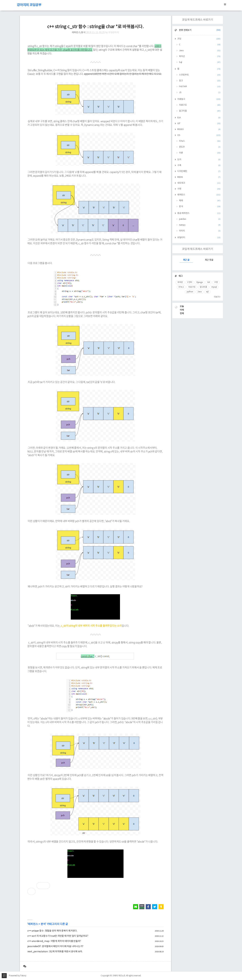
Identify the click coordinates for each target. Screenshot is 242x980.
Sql (200, 62)
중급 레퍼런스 (199, 213)
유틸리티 (199, 238)
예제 (200, 201)
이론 (200, 153)
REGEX (199, 129)
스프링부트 (200, 75)
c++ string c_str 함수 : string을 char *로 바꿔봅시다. (95, 27)
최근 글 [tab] (186, 260)
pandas (200, 219)
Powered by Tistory (18, 976)
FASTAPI (200, 87)
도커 (199, 160)
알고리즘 (200, 111)
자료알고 (199, 99)
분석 (43, 924)
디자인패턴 (199, 171)
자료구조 (200, 105)
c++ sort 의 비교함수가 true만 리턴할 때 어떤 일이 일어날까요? (58, 936)
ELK (199, 118)
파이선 (200, 56)
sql (207, 292)
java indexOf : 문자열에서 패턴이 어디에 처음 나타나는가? (55, 946)
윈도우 (200, 147)
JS (200, 92)
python (190, 292)
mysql (214, 287)
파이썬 (180, 282)
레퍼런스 (33, 924)
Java (200, 51)
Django (200, 282)
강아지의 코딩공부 (29, 5)
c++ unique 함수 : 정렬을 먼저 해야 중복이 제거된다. (52, 931)
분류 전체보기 (200, 30)
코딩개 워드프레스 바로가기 (198, 20)
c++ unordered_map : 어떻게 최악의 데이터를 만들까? (54, 941)
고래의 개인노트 (119, 976)
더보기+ (217, 297)
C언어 (190, 282)
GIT (199, 124)
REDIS (199, 177)
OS (199, 135)
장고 (200, 81)
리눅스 (200, 141)
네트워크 (199, 183)
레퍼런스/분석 (79, 33)
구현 (199, 189)
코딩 (199, 39)
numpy (200, 225)
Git (208, 282)
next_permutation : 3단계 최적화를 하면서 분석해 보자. (55, 952)
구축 (199, 165)
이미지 (200, 231)
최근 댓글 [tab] (209, 260)
